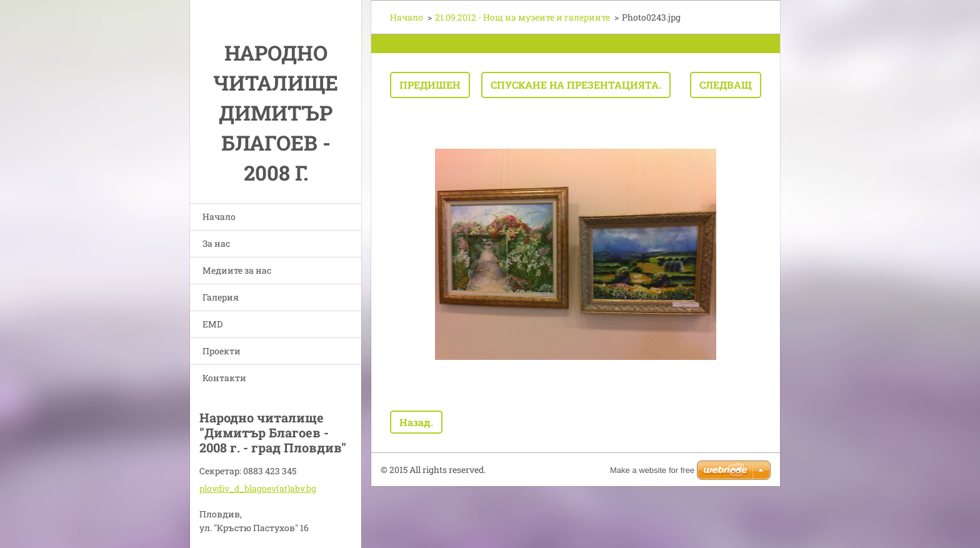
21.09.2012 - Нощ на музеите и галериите (522, 17)
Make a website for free (652, 470)
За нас (216, 243)
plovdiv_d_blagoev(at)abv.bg (258, 488)
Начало (219, 217)
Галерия (221, 297)
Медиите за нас (237, 270)
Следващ (726, 85)
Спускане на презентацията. (576, 85)
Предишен (430, 85)
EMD (212, 324)
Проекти (222, 351)
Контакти (224, 378)
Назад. (416, 422)
